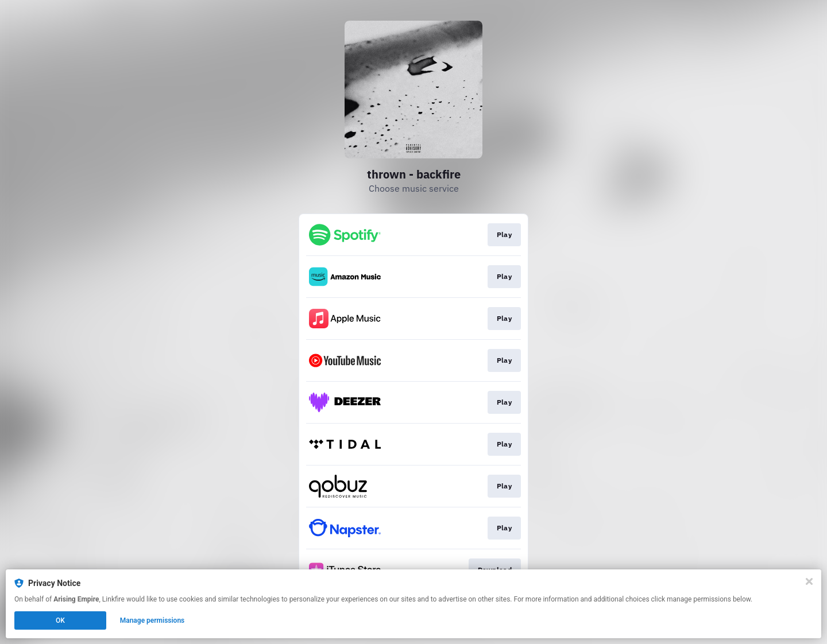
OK (60, 620)
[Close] (809, 581)
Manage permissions (152, 620)
